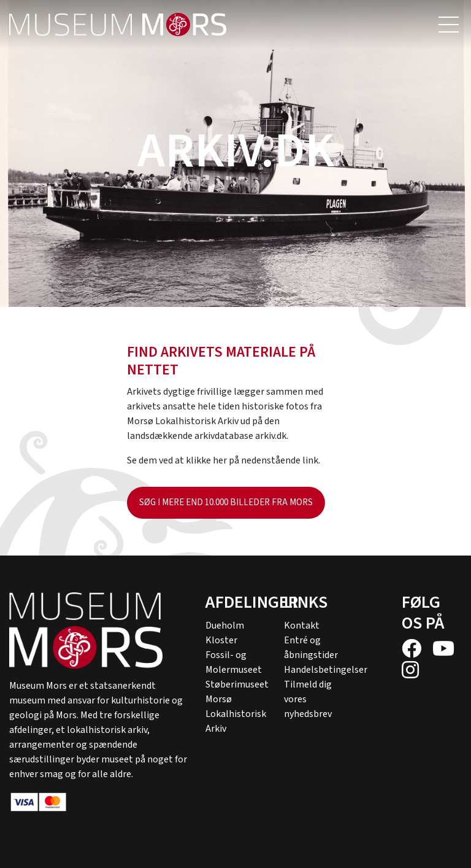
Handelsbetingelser (326, 670)
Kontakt (302, 626)
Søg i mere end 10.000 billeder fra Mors (226, 502)
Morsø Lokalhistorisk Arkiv (236, 714)
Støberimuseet (237, 684)
